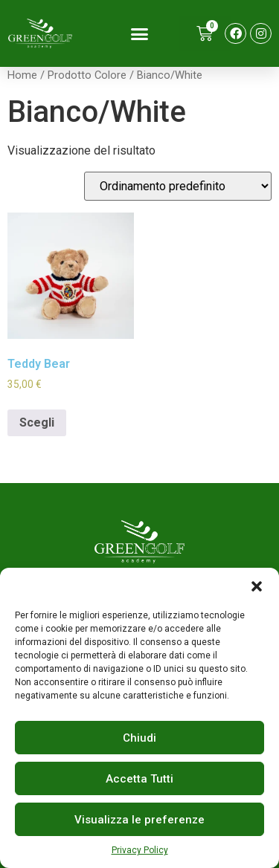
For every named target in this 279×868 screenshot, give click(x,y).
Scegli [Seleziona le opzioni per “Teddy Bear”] (37, 422)
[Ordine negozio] (178, 186)
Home (22, 75)
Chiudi (139, 738)
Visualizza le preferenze (139, 820)
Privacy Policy (140, 850)
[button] (257, 586)
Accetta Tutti (139, 779)
